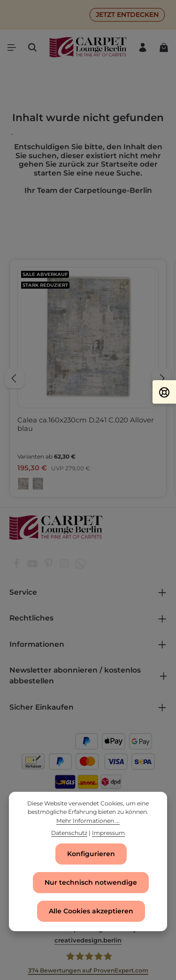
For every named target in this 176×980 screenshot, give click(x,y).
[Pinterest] (49, 567)
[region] (88, 379)
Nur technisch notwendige (91, 882)
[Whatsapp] (80, 567)
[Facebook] (17, 567)
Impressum (108, 833)
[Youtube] (33, 567)
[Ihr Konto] (143, 47)
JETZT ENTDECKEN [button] (127, 15)
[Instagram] (65, 567)
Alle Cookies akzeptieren (91, 911)
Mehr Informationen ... (88, 821)
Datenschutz (69, 833)
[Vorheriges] (15, 378)
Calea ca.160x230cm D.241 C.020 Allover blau (86, 424)
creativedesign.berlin (88, 940)
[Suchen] (32, 47)
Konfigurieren (91, 854)
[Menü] (12, 47)
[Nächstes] (161, 378)
